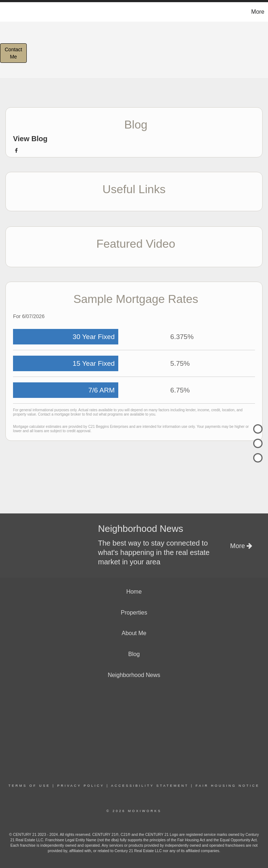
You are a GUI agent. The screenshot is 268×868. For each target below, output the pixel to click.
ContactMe (13, 53)
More (258, 12)
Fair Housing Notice (228, 786)
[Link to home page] (9, 12)
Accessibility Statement (150, 786)
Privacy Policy (81, 786)
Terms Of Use (29, 786)
